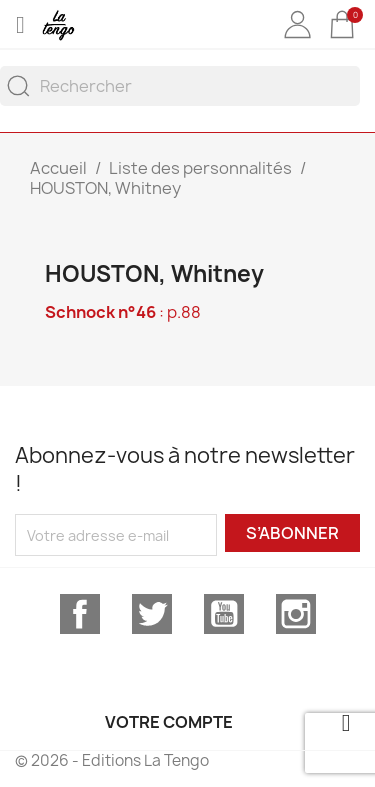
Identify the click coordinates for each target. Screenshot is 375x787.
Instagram (296, 614)
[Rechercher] (180, 86)
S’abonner (292, 533)
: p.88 (123, 312)
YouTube (224, 614)
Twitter (152, 614)
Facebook (80, 614)
